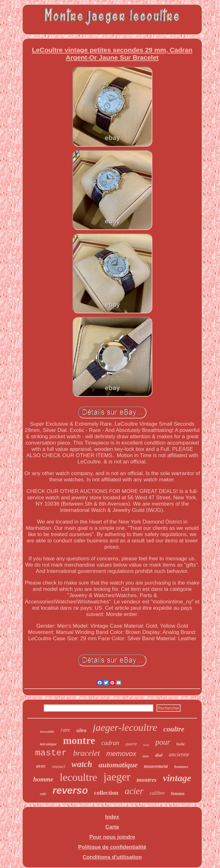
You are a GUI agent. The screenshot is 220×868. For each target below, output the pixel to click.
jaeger (117, 777)
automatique (118, 765)
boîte (181, 744)
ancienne (179, 754)
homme (43, 779)
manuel (59, 767)
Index (112, 817)
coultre (174, 729)
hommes (181, 767)
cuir (43, 794)
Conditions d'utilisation (112, 857)
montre (79, 741)
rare (65, 730)
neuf (146, 745)
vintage (177, 778)
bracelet (86, 753)
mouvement (156, 766)
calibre (157, 793)
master (51, 753)
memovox (121, 754)
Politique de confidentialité (112, 847)
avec (41, 766)
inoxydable (47, 732)
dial (159, 755)
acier (134, 791)
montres (147, 780)
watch (82, 764)
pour (163, 742)
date (146, 756)
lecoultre (79, 777)
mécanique (48, 744)
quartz (131, 744)
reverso (70, 790)
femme (178, 793)
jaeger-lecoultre (125, 727)
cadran (110, 743)
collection (106, 793)
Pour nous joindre (112, 837)
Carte (112, 827)
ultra (82, 730)
